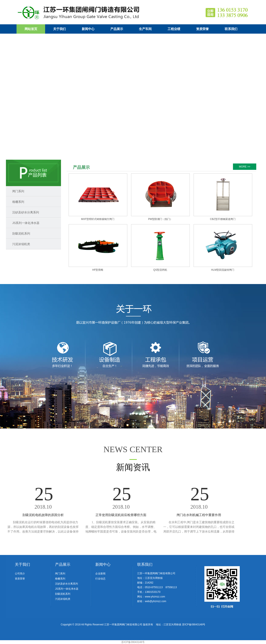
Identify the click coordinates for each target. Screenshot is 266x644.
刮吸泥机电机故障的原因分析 (43, 515)
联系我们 (231, 29)
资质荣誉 (202, 29)
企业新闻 (100, 574)
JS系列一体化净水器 (26, 223)
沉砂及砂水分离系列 (26, 212)
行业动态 (100, 579)
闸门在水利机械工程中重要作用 (199, 515)
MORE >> (245, 167)
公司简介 (20, 574)
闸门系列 (18, 191)
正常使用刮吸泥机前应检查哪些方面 (121, 515)
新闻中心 (88, 29)
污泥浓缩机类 (21, 244)
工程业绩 (174, 29)
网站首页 (31, 29)
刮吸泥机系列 (21, 233)
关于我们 (60, 29)
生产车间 (145, 29)
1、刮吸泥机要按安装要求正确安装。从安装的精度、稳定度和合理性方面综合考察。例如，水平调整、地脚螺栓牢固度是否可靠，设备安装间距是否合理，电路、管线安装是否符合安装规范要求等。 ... (121, 532)
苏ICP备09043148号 (194, 625)
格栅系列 (18, 202)
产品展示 (117, 29)
